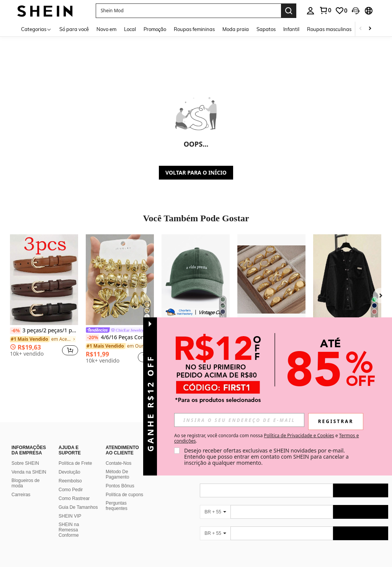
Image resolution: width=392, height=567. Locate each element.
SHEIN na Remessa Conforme (69, 530)
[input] (239, 420)
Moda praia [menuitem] (236, 29)
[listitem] (44, 298)
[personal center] (310, 11)
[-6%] (16, 331)
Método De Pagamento (117, 474)
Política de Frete (75, 463)
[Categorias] (36, 29)
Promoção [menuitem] (155, 29)
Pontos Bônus (120, 486)
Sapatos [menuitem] (266, 29)
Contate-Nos (118, 463)
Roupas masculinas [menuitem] (329, 29)
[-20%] (92, 338)
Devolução (69, 472)
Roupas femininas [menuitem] (194, 29)
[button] (188, 11)
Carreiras (21, 495)
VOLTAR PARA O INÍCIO (196, 172)
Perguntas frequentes (117, 506)
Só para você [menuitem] (74, 29)
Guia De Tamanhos (78, 507)
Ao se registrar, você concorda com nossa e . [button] (266, 438)
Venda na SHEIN (29, 472)
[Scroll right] (370, 29)
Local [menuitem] (130, 29)
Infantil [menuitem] (291, 29)
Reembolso (70, 481)
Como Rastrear (74, 498)
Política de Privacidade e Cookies (299, 435)
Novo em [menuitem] (106, 29)
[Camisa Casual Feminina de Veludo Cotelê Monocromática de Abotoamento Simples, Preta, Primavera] (347, 280)
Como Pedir (71, 490)
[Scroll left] (361, 29)
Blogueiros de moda (25, 483)
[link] (325, 10)
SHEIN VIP (70, 516)
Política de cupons (124, 495)
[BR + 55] (215, 512)
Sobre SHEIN (25, 463)
